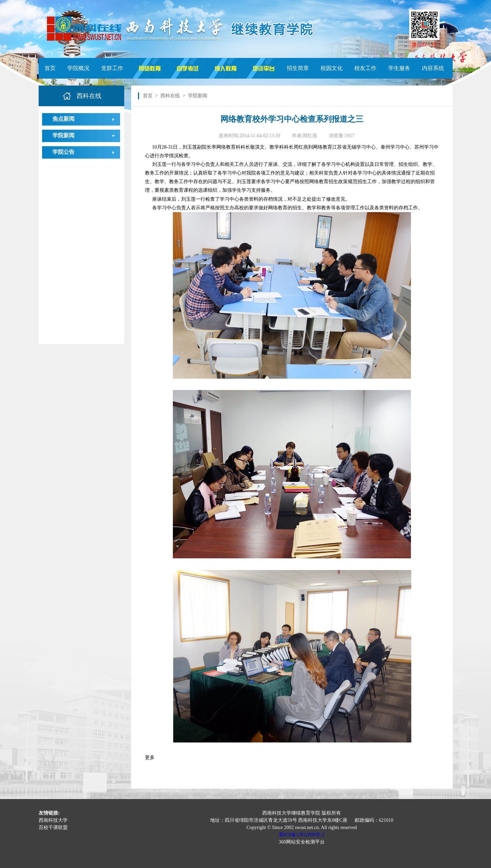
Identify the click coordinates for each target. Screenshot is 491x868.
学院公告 (63, 152)
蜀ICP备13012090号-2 (301, 835)
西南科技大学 (53, 820)
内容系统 (433, 68)
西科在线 (170, 96)
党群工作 (112, 68)
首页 (50, 68)
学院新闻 (63, 135)
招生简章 (298, 68)
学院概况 (78, 68)
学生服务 (399, 68)
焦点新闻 (63, 119)
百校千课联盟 (53, 827)
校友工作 (365, 68)
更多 (150, 757)
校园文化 (332, 68)
